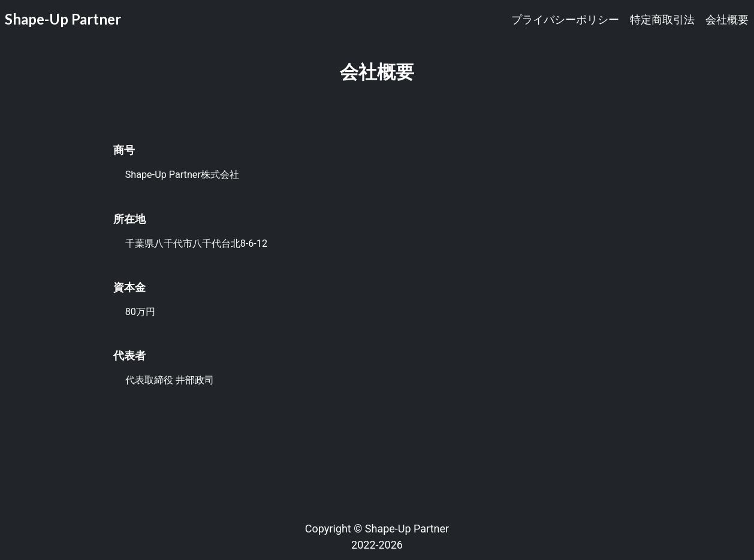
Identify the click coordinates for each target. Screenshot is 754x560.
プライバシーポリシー (565, 19)
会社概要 (727, 19)
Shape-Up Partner (63, 19)
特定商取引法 (662, 19)
